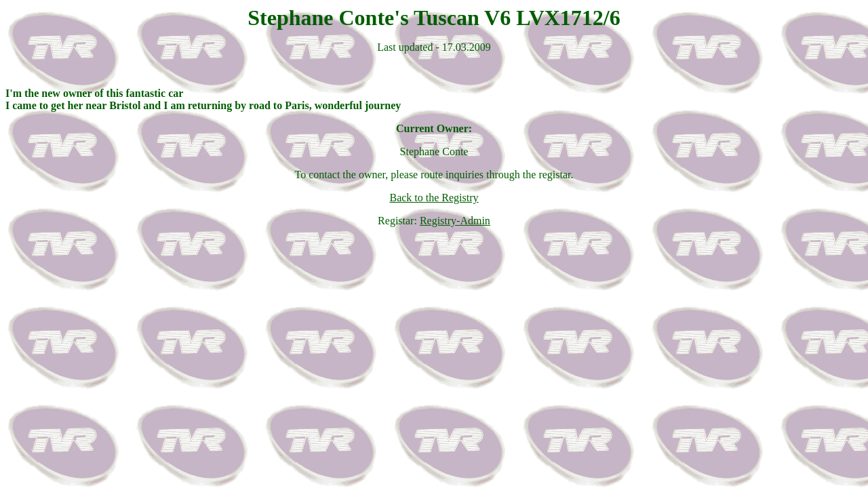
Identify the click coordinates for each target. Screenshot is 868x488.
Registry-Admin (455, 221)
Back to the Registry (434, 198)
